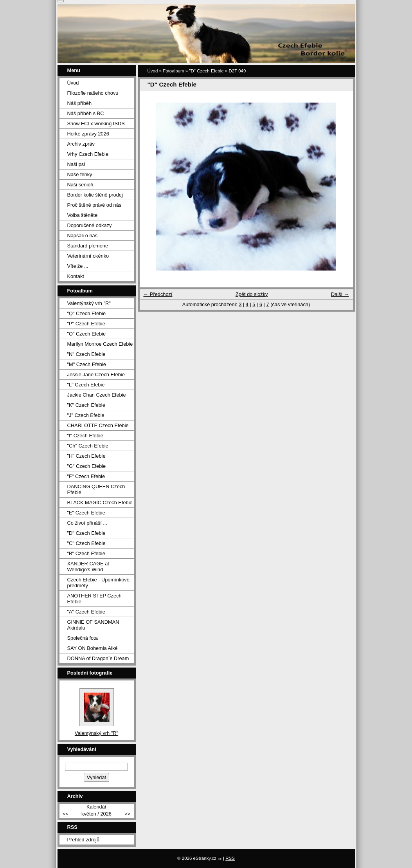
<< (66, 814)
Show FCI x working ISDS (96, 124)
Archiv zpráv (81, 144)
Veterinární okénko (88, 256)
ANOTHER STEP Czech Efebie (94, 599)
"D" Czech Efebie (206, 71)
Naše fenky (80, 174)
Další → (340, 294)
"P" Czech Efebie (86, 324)
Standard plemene (88, 246)
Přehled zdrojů (84, 840)
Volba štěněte (83, 215)
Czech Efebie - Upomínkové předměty (98, 583)
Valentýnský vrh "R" (89, 303)
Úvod (153, 71)
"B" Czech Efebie (86, 553)
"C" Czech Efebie (86, 543)
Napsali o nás (83, 235)
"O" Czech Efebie (87, 334)
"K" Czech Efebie (86, 405)
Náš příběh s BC (86, 113)
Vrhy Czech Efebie (88, 154)
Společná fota (83, 638)
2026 (106, 814)
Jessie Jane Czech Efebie (96, 374)
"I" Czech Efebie (85, 436)
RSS (230, 858)
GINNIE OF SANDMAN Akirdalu (93, 625)
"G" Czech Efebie (87, 466)
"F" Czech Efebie (86, 476)
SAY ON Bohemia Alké (93, 648)
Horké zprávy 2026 (88, 134)
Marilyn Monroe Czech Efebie (100, 344)
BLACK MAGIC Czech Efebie (100, 503)
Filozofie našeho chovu (93, 93)
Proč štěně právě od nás (94, 205)
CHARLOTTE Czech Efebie (98, 425)
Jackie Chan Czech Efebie (97, 395)
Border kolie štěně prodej (95, 195)
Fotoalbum (173, 71)
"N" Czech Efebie (86, 354)
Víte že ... (78, 266)
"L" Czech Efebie (86, 385)
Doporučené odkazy (90, 225)
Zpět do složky (252, 294)
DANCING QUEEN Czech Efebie (96, 489)
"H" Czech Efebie (86, 456)
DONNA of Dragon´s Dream (98, 658)
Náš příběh (80, 103)
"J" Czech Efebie (86, 415)
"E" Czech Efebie (86, 513)
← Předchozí (158, 294)
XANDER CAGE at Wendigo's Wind (88, 567)
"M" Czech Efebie (87, 364)
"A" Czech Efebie (86, 612)
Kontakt (76, 276)
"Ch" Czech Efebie (88, 446)
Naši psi (76, 164)
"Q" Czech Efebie (87, 313)
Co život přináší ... (87, 523)
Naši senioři (80, 185)
